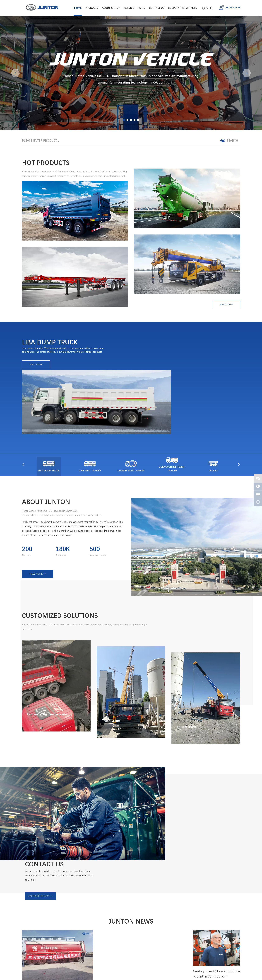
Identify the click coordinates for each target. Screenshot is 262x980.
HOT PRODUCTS (49, 163)
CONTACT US (191, 755)
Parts (141, 8)
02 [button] (127, 120)
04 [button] (135, 120)
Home (78, 8)
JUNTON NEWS (131, 834)
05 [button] (138, 120)
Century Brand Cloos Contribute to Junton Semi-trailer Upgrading (215, 888)
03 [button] (131, 120)
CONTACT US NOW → (185, 788)
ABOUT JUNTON (49, 464)
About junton (111, 8)
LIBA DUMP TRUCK (53, 356)
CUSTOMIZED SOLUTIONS (65, 578)
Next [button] (247, 73)
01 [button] (124, 120)
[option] (131, 73)
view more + (226, 306)
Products (92, 8)
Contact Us (157, 8)
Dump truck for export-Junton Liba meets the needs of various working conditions (131, 898)
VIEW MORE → (38, 538)
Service (129, 8)
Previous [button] (15, 73)
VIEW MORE (36, 380)
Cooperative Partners (183, 8)
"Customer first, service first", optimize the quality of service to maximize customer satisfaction (131, 852)
